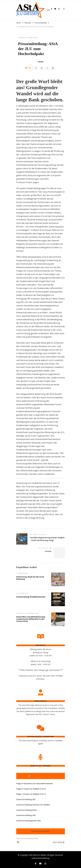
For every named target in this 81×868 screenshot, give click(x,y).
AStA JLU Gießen (40, 855)
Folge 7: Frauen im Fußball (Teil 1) (31, 794)
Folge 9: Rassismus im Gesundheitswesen (35, 783)
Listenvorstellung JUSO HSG (28, 821)
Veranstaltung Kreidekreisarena (31, 597)
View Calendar (58, 842)
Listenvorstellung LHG (26, 815)
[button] (18, 842)
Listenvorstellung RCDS (26, 810)
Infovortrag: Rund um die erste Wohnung (30, 578)
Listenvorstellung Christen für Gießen (33, 805)
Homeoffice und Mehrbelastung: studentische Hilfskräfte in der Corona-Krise (31, 619)
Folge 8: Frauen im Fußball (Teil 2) (31, 789)
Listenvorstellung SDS (26, 799)
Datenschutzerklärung (40, 858)
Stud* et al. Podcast (42, 776)
